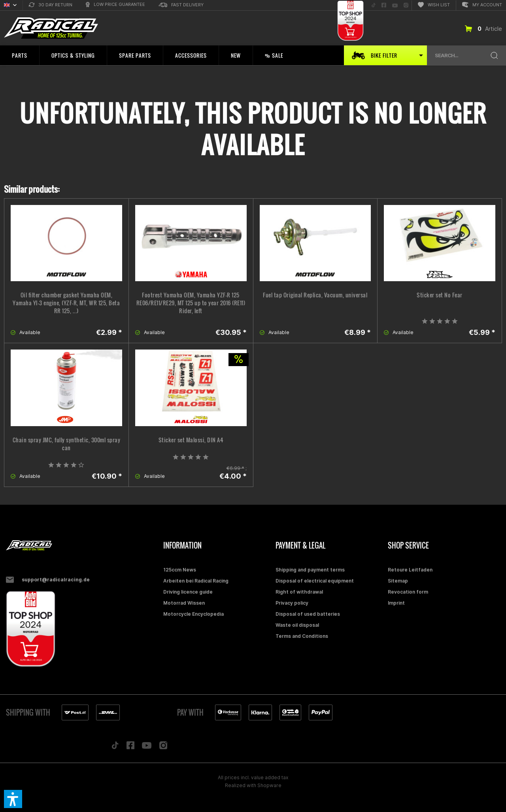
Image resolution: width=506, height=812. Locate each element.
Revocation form (408, 592)
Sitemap (398, 581)
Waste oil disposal (297, 625)
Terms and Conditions (302, 636)
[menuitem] (51, 5)
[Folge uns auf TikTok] (374, 5)
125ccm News (180, 570)
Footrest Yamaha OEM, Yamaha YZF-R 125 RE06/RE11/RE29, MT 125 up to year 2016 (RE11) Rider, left (191, 303)
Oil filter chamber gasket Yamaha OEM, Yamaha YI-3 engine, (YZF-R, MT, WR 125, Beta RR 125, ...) (66, 303)
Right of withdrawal (299, 592)
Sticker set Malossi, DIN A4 (191, 440)
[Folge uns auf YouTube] (395, 5)
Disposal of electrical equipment (315, 581)
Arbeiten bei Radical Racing (196, 581)
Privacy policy (292, 603)
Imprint (396, 603)
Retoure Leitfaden (410, 570)
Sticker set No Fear (440, 295)
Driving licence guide (188, 592)
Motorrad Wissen (184, 603)
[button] (13, 799)
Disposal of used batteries (308, 614)
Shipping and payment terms (310, 570)
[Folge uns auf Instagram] (406, 5)
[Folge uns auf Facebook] (384, 5)
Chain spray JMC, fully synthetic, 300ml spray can (67, 444)
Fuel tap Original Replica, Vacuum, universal (315, 295)
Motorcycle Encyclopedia (194, 614)
